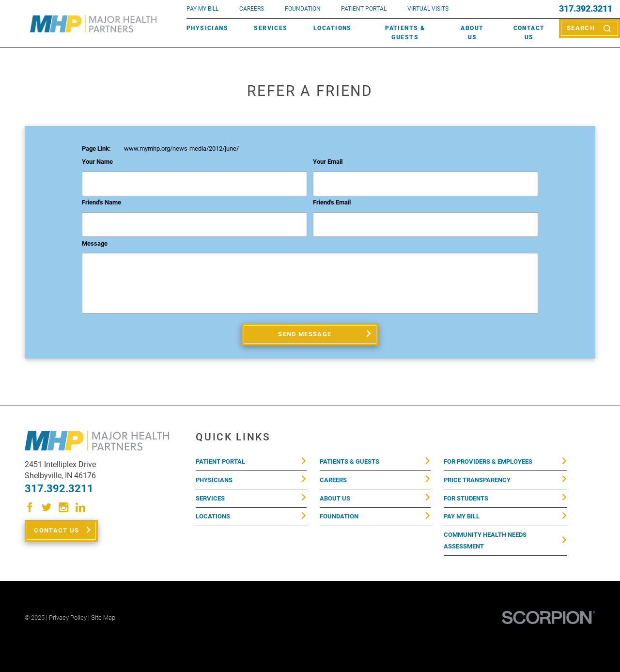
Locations (333, 28)
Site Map (103, 617)
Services (271, 28)
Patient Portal (220, 461)
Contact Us (529, 33)
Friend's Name (101, 203)
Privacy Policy (68, 617)
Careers (252, 9)
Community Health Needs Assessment (485, 540)
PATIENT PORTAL (364, 9)
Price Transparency (477, 480)
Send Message (305, 334)
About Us (472, 33)
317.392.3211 (586, 9)
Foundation (339, 516)
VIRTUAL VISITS (428, 9)
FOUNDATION (303, 9)
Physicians (207, 28)
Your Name (97, 162)
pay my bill (202, 9)
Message (95, 244)
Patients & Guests (405, 33)
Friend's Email (332, 203)
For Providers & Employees (488, 461)
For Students (466, 498)
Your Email (328, 162)
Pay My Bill (462, 516)
